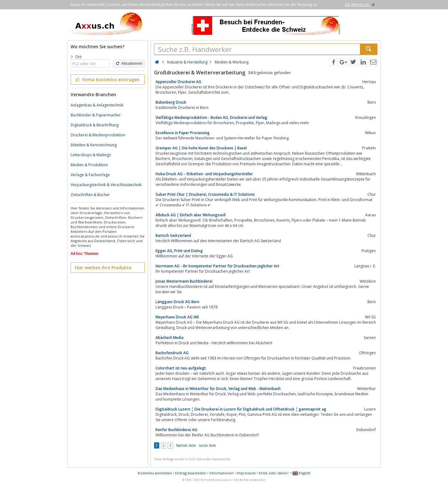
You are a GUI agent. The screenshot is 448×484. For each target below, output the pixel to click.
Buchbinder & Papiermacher (96, 115)
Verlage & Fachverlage (90, 175)
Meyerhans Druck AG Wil (177, 317)
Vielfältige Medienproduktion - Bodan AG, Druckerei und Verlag (211, 117)
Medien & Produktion (89, 165)
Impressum (246, 473)
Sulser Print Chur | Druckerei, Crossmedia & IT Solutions (205, 194)
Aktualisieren (129, 63)
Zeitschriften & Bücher (90, 195)
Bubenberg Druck (171, 102)
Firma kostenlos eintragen (107, 80)
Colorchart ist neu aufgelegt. (181, 368)
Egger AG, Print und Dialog (179, 251)
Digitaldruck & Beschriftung (95, 125)
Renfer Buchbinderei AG (176, 430)
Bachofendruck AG (172, 353)
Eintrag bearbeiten (191, 473)
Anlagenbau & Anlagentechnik (97, 105)
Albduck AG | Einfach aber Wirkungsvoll (191, 215)
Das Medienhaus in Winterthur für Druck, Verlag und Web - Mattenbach (218, 389)
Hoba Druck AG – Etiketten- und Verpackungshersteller (204, 174)
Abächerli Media (170, 338)
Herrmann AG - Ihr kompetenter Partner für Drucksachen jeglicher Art (217, 266)
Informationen (222, 473)
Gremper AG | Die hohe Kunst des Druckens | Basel (201, 148)
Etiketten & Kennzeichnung (94, 145)
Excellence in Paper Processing (183, 133)
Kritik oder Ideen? (274, 473)
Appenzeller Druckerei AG (178, 82)
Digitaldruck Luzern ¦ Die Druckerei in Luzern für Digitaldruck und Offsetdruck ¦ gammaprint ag (241, 409)
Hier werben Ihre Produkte (103, 268)
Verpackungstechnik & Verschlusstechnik (106, 185)
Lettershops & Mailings (91, 155)
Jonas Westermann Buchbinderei (184, 281)
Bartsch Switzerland (173, 235)
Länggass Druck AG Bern (177, 302)
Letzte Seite (207, 445)
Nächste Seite (186, 445)
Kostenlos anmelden (155, 473)
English (301, 473)
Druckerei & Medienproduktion (98, 135)
